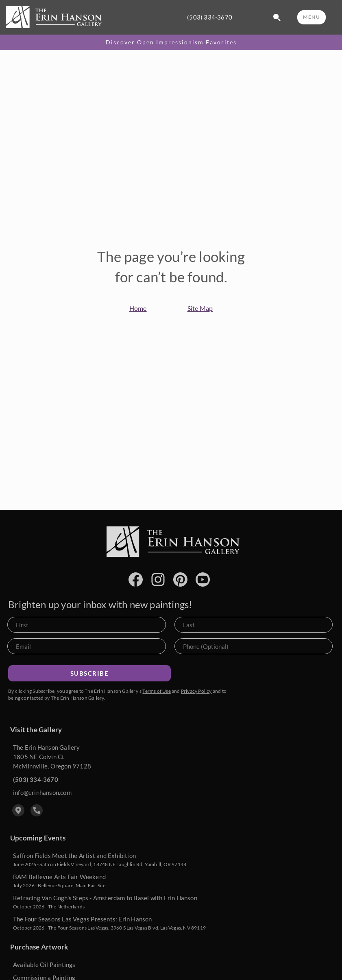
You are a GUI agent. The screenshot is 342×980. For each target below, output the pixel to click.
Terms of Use (156, 691)
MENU (312, 17)
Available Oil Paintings (44, 965)
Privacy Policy (196, 691)
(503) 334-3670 (210, 17)
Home (138, 308)
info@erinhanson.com (42, 792)
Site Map (200, 308)
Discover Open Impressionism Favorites (171, 42)
